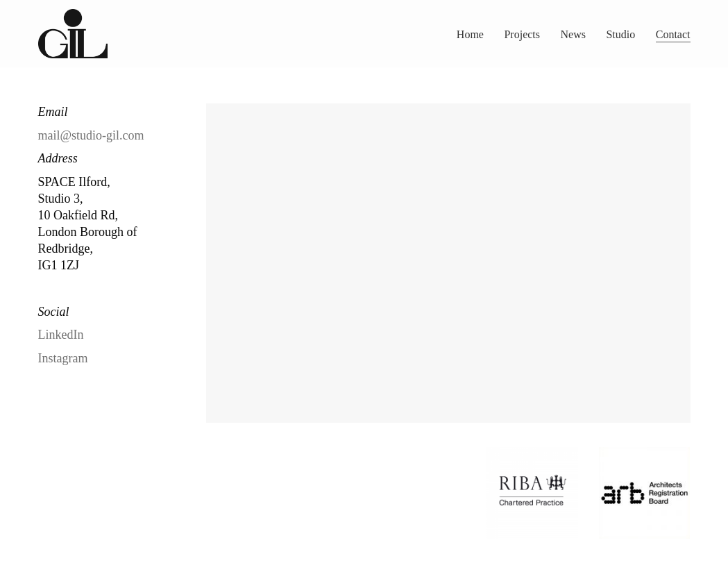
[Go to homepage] (73, 34)
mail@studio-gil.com (91, 135)
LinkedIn (61, 335)
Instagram (63, 358)
